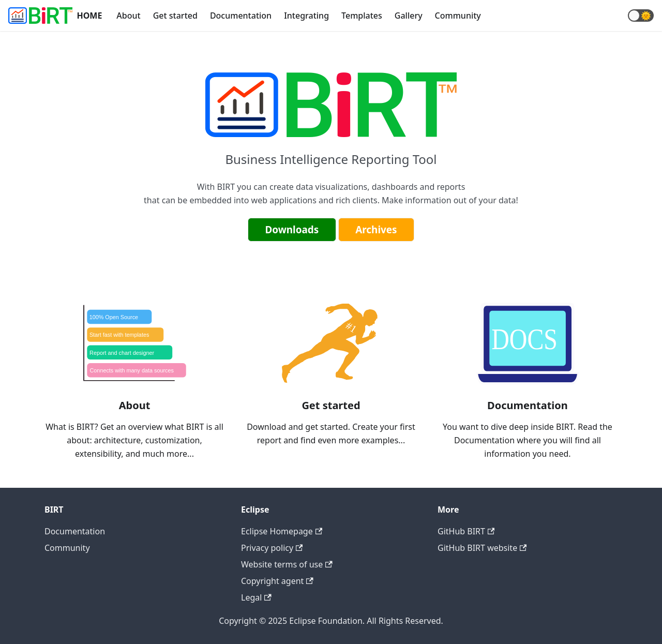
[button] (641, 16)
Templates (362, 16)
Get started (175, 16)
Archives (376, 230)
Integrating (306, 16)
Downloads (292, 230)
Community (458, 16)
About (128, 16)
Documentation (241, 16)
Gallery (409, 16)
